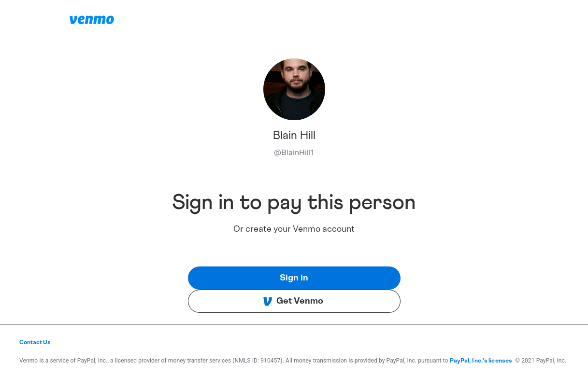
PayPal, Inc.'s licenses (481, 361)
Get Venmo (293, 301)
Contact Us (35, 342)
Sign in (294, 278)
